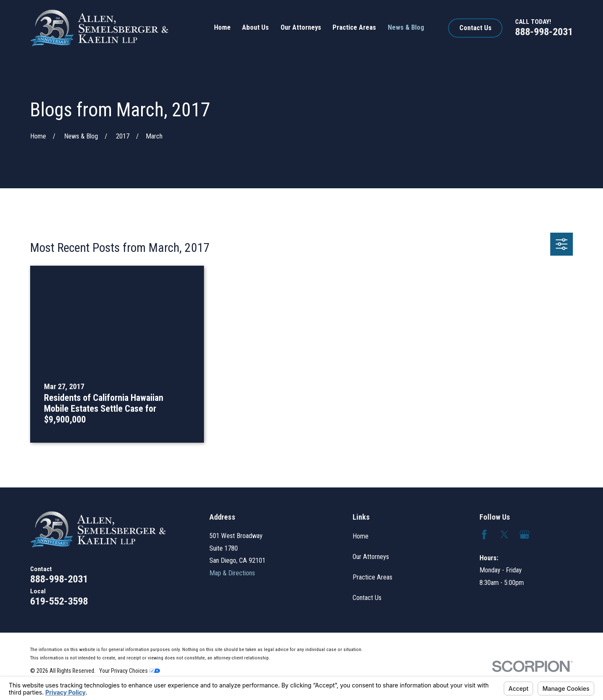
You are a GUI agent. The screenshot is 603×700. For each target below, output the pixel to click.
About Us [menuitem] (255, 27)
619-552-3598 (59, 601)
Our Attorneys (371, 557)
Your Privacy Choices (130, 671)
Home (361, 536)
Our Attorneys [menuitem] (301, 27)
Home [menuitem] (222, 27)
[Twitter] (504, 535)
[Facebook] (484, 535)
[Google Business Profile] (524, 535)
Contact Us (475, 28)
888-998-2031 (544, 32)
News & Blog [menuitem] (406, 27)
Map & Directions (232, 573)
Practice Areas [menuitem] (354, 27)
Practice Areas (372, 577)
